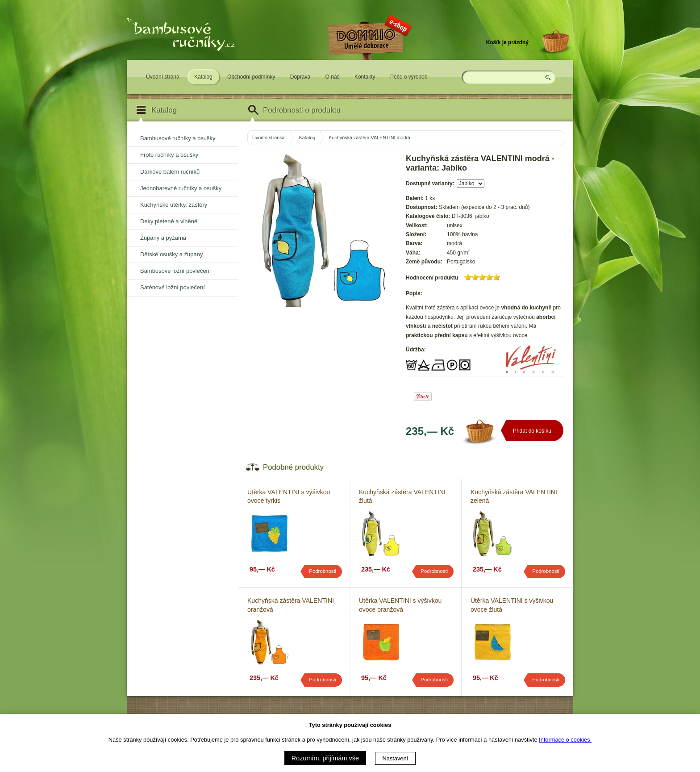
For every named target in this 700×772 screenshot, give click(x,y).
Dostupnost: (422, 207)
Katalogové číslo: (428, 216)
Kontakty (365, 77)
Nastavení (396, 758)
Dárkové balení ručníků (170, 172)
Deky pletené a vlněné (169, 221)
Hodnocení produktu (432, 278)
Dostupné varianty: (430, 184)
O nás (333, 77)
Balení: (415, 198)
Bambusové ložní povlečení (175, 271)
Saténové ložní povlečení (173, 287)
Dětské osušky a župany (171, 254)
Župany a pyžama (163, 238)
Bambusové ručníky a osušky (178, 138)
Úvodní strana (163, 77)
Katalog (203, 77)
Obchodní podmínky (251, 77)
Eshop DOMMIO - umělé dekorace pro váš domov (369, 66)
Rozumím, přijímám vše (325, 758)
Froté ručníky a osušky (169, 155)
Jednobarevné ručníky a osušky (181, 188)
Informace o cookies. (565, 740)
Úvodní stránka (269, 138)
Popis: (414, 293)
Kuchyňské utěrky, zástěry (174, 205)
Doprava (300, 77)
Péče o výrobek (409, 77)
